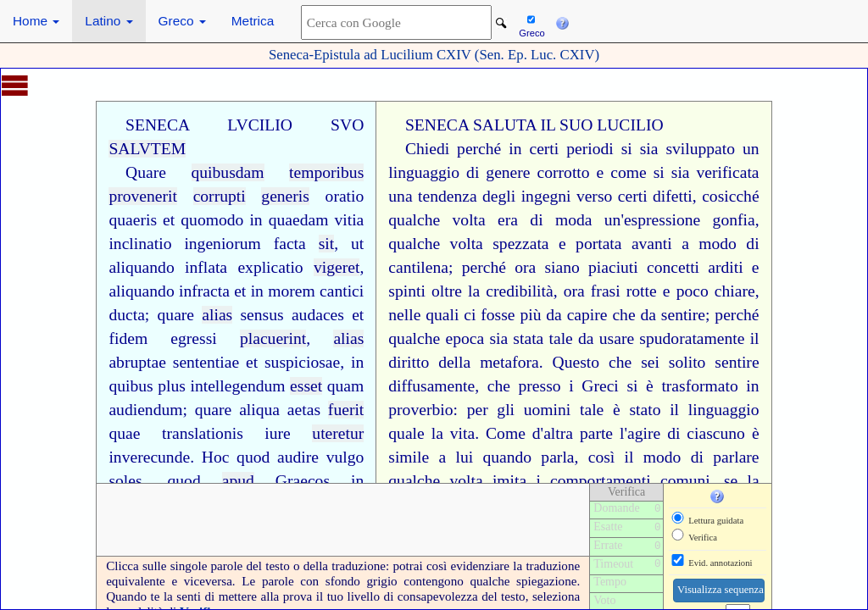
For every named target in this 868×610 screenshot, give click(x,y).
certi (633, 196)
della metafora (489, 362)
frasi (606, 291)
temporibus (326, 172)
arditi (725, 267)
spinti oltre (425, 291)
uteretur (338, 433)
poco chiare (716, 291)
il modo (653, 457)
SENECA (157, 125)
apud (238, 481)
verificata (728, 172)
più (530, 315)
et (169, 220)
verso (594, 196)
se (731, 481)
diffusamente (431, 386)
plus (172, 386)
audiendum (145, 410)
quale (406, 433)
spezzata (520, 244)
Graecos (303, 481)
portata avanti (624, 244)
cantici (342, 291)
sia (681, 172)
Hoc (216, 457)
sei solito (673, 362)
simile (409, 457)
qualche (414, 338)
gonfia (734, 220)
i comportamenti (593, 481)
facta (290, 244)
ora (525, 267)
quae (124, 433)
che (623, 315)
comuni (685, 481)
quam (346, 386)
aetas (304, 410)
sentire (737, 362)
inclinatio (140, 244)
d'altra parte (573, 433)
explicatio (270, 267)
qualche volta (437, 220)
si (659, 172)
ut (357, 244)
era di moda (545, 220)
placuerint (273, 338)
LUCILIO (630, 125)
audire (298, 457)
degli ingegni (526, 196)
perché (479, 149)
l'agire (640, 433)
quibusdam (228, 172)
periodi (590, 149)
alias (217, 315)
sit (327, 244)
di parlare (725, 457)
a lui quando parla (506, 457)
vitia (349, 220)
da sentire (673, 315)
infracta (204, 291)
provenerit (143, 196)
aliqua (259, 410)
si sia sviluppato (678, 149)
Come (506, 433)
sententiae (206, 362)
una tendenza (432, 196)
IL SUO (566, 125)
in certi (534, 149)
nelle (404, 315)
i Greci (594, 386)
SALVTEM (147, 149)
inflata (206, 267)
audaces (318, 315)
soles (125, 481)
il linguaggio (714, 410)
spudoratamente (692, 338)
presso (540, 386)
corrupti (220, 196)
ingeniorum (222, 244)
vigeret (337, 267)
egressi (193, 338)
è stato (637, 410)
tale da (572, 338)
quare (176, 315)
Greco (182, 21)
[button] (562, 21)
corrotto (564, 172)
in (256, 220)
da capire (576, 315)
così (602, 457)
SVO (347, 125)
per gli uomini (519, 410)
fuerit (346, 410)
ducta (126, 315)
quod (253, 457)
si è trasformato (682, 386)
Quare (146, 172)
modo (718, 244)
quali (442, 315)
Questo (576, 362)
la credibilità (511, 291)
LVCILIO (260, 125)
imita (509, 481)
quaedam (299, 220)
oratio (345, 196)
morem (292, 291)
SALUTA (505, 125)
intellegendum (237, 386)
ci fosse (489, 315)
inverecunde (149, 457)
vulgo (345, 457)
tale (592, 410)
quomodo (212, 220)
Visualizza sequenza (721, 590)
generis (285, 196)
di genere (498, 172)
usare (617, 338)
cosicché (730, 196)
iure (277, 433)
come (628, 172)
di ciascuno (706, 433)
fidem (128, 338)
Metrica (253, 21)
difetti (673, 196)
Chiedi (427, 149)
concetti (673, 267)
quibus (131, 386)
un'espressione (652, 220)
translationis (203, 433)
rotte (642, 291)
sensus (262, 315)
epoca (465, 338)
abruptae (137, 362)
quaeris (133, 220)
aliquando (141, 267)
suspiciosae (302, 362)
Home (36, 21)
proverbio (420, 410)
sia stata (516, 338)
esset (306, 386)
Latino (108, 21)
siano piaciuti (591, 267)
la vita (453, 433)
